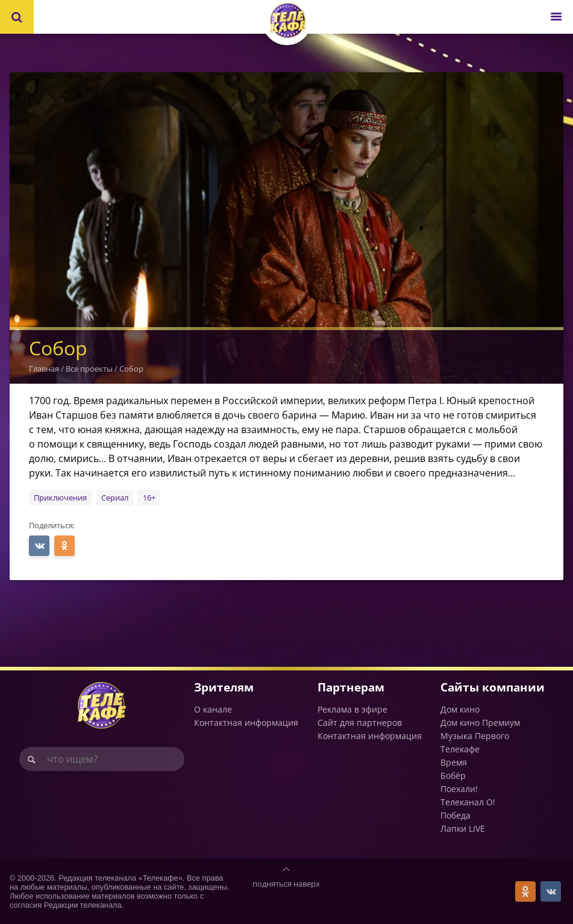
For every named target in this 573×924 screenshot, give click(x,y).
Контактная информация (246, 723)
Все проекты (89, 369)
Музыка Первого (475, 736)
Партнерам (351, 687)
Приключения (60, 498)
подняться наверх (286, 884)
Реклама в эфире (352, 709)
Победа (456, 815)
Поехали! (459, 789)
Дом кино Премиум (480, 723)
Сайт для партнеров (360, 723)
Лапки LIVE (463, 829)
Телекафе (460, 749)
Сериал (115, 498)
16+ (149, 498)
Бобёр (453, 776)
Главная (44, 369)
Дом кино (460, 709)
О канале (213, 709)
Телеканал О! (468, 802)
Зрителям (224, 687)
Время (454, 762)
